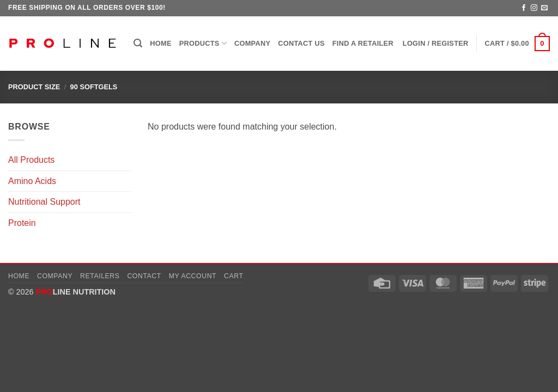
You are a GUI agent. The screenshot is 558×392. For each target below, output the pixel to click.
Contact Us (301, 43)
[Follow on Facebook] (524, 8)
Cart (234, 276)
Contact (144, 276)
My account (193, 276)
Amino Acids (32, 181)
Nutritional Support (44, 202)
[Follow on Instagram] (534, 8)
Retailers (100, 276)
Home (160, 43)
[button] (138, 43)
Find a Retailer (363, 43)
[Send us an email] (544, 8)
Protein (22, 223)
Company (252, 43)
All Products (31, 160)
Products (203, 43)
